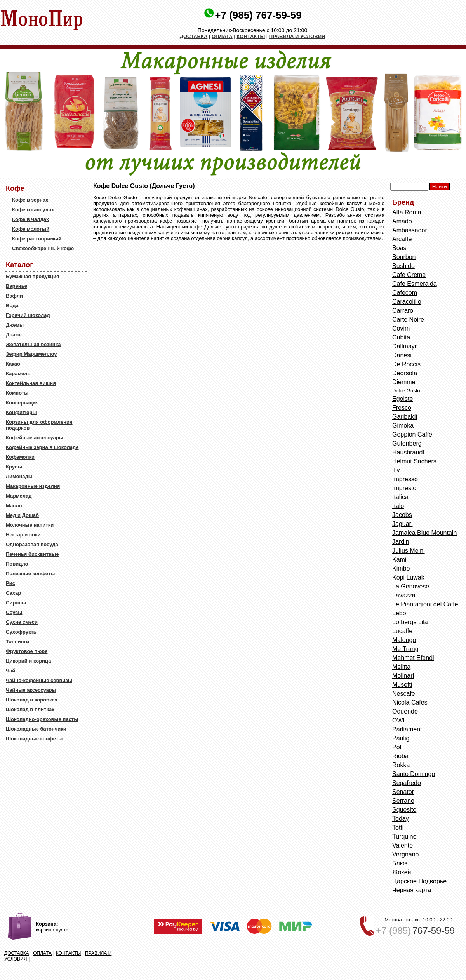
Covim (401, 328)
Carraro (403, 311)
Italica (400, 497)
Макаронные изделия (33, 486)
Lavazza (404, 595)
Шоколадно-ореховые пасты (42, 719)
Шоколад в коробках (32, 700)
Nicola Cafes (410, 702)
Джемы (15, 325)
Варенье (17, 286)
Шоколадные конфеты (34, 739)
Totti (398, 828)
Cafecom (405, 293)
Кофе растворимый (37, 239)
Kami (399, 560)
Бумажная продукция (33, 276)
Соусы (14, 612)
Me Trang (405, 649)
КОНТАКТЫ (251, 36)
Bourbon (404, 257)
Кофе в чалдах (30, 219)
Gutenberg (407, 443)
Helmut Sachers (414, 461)
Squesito (404, 810)
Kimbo (401, 568)
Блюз (400, 863)
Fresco (402, 408)
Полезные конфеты (30, 574)
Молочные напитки (30, 525)
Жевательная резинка (33, 344)
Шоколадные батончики (36, 729)
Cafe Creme (409, 275)
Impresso (405, 479)
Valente (403, 845)
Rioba (400, 756)
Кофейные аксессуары (35, 438)
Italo (398, 506)
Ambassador (410, 230)
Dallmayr (404, 346)
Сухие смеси (22, 622)
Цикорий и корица (29, 661)
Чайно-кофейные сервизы (39, 680)
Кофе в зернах (30, 200)
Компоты (17, 393)
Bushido (403, 266)
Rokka (401, 765)
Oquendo (405, 711)
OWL (399, 720)
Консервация (22, 403)
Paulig (401, 738)
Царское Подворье (419, 881)
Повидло (17, 564)
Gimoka (403, 426)
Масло (14, 506)
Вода (12, 305)
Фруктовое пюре (27, 651)
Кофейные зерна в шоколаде (42, 447)
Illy (396, 470)
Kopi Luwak (408, 577)
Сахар (13, 593)
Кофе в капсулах (33, 210)
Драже (14, 335)
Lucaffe (402, 631)
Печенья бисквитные (32, 554)
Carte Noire (408, 319)
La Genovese (411, 586)
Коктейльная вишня (31, 383)
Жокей (402, 872)
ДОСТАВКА (194, 36)
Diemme (404, 382)
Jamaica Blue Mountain (424, 533)
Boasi (400, 248)
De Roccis (406, 364)
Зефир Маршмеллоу (31, 354)
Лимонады (19, 476)
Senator (403, 792)
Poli (397, 747)
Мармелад (19, 496)
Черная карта (412, 890)
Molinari (403, 676)
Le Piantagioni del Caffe (425, 604)
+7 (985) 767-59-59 (258, 15)
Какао (13, 364)
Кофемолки (20, 457)
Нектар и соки (23, 535)
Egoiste (403, 399)
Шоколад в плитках (30, 709)
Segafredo (407, 783)
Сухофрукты (22, 632)
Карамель (18, 373)
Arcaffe (402, 239)
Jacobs (402, 515)
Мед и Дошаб (22, 515)
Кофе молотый (31, 229)
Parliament (407, 729)
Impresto (404, 488)
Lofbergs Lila (410, 622)
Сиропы (16, 603)
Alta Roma (407, 212)
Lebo (399, 613)
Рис (10, 583)
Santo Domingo (414, 774)
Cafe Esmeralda (415, 284)
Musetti (402, 685)
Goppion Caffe (412, 434)
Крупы (14, 467)
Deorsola (405, 373)
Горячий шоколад (28, 315)
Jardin (401, 542)
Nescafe (404, 694)
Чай (10, 671)
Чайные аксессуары (31, 690)
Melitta (401, 667)
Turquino (404, 836)
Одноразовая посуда (32, 544)
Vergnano (406, 854)
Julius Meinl (409, 551)
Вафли (14, 296)
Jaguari (402, 524)
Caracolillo (407, 302)
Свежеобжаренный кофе (43, 248)
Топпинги (17, 641)
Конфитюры (21, 412)
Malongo (404, 640)
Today (401, 819)
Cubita (401, 337)
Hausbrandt (408, 452)
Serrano (403, 801)
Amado (402, 221)
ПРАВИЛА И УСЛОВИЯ (297, 36)
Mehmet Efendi (413, 658)
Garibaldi (405, 417)
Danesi (402, 355)
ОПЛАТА (222, 36)
